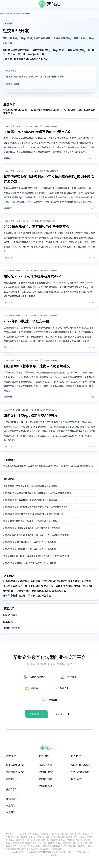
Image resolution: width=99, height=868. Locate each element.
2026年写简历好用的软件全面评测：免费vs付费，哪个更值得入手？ (36, 507)
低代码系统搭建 (38, 677)
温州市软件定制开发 (33, 840)
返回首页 (8, 622)
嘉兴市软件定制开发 (50, 840)
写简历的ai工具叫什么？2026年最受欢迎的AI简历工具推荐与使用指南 (36, 556)
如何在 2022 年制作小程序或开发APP (32, 276)
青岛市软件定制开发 (13, 843)
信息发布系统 (49, 581)
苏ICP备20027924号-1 (73, 852)
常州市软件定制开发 (20, 837)
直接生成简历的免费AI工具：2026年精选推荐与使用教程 (30, 486)
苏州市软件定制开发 (37, 837)
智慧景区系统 (45, 786)
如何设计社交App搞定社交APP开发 (31, 415)
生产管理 (72, 677)
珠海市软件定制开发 (27, 846)
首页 (2, 13)
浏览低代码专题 (12, 628)
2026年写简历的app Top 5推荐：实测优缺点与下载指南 (30, 563)
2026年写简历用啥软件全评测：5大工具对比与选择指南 (30, 549)
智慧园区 (53, 700)
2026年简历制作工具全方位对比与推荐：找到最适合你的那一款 (33, 514)
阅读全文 (8, 158)
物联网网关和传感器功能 (79, 586)
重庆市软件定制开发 (43, 846)
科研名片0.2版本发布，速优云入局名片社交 (37, 366)
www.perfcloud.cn (51, 855)
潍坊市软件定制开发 (47, 843)
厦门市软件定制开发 (66, 840)
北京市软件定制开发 (24, 834)
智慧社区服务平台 (48, 772)
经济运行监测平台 (15, 765)
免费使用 (34, 714)
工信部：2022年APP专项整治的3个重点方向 (37, 132)
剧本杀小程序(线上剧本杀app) (19, 595)
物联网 (35, 688)
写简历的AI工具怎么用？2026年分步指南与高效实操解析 (30, 521)
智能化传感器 (24, 591)
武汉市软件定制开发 (63, 843)
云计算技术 (9, 591)
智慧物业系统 (45, 779)
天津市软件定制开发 (40, 834)
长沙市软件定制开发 (80, 843)
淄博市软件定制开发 (30, 843)
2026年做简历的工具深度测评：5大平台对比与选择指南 (30, 542)
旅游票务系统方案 (41, 591)
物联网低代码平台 (15, 772)
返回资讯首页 (13, 84)
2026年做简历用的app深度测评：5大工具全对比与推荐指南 (32, 528)
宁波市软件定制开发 (16, 840)
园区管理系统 (45, 765)
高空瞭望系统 (44, 595)
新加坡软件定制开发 (77, 846)
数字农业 (64, 688)
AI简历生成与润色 (80, 772)
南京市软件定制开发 (74, 834)
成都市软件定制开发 (60, 846)
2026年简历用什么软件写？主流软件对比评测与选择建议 (30, 500)
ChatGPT (62, 581)
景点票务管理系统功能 (80, 581)
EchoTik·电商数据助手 (82, 765)
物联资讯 (11, 13)
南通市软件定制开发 (53, 837)
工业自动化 (34, 586)
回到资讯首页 (10, 615)
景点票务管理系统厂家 (15, 586)
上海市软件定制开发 (57, 834)
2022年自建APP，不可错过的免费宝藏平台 (37, 227)
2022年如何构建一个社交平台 (26, 321)
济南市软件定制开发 (83, 840)
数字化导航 (77, 779)
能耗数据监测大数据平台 (16, 581)
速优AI (54, 4)
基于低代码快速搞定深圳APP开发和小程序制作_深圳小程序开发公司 (49, 179)
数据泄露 (35, 581)
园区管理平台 (59, 591)
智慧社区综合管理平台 (53, 586)
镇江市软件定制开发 (70, 837)
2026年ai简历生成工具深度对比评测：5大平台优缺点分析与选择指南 (36, 535)
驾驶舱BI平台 (13, 779)
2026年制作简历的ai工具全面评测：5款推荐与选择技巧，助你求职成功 (37, 493)
